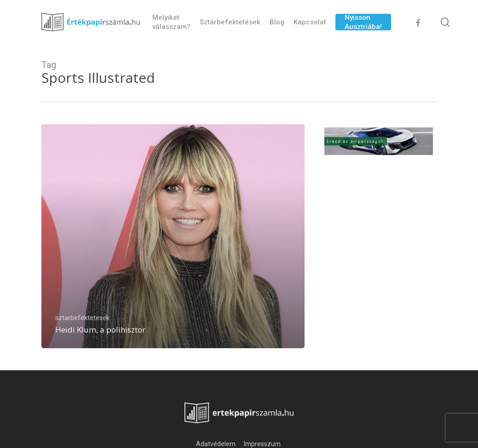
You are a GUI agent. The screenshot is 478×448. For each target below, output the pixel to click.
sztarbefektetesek (82, 318)
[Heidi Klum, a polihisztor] (173, 236)
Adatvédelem (216, 444)
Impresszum (263, 444)
